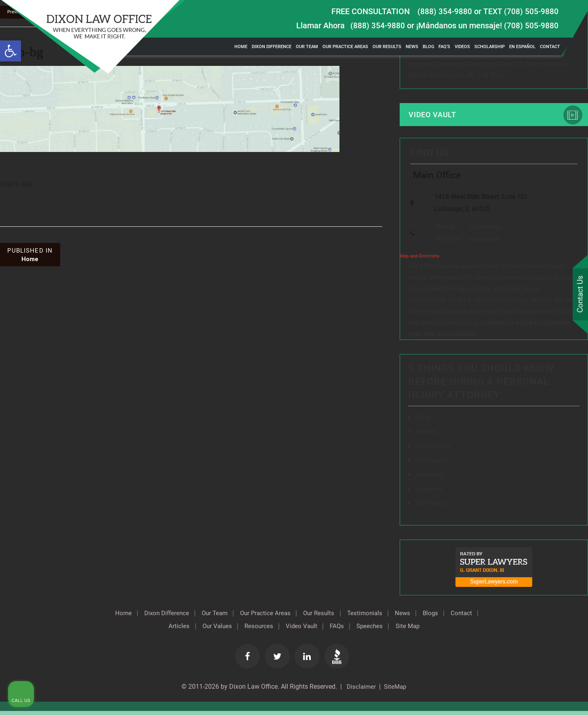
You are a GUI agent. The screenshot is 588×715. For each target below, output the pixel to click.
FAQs (424, 422)
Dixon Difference (272, 47)
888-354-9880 (482, 245)
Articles (427, 436)
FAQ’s (444, 47)
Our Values (229, 630)
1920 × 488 (16, 185)
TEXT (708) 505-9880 (521, 11)
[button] (11, 51)
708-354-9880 (482, 232)
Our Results (387, 47)
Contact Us (580, 295)
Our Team (307, 47)
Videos (462, 47)
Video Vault (434, 116)
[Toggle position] (544, 457)
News (412, 47)
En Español (522, 47)
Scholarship (490, 47)
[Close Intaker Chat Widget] (561, 457)
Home (241, 47)
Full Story (491, 76)
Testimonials (388, 617)
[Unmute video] (445, 457)
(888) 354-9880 (444, 11)
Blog (428, 47)
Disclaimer (360, 691)
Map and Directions (420, 261)
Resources (274, 630)
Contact (550, 47)
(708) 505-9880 (531, 25)
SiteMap (396, 691)
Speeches (392, 630)
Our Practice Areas (345, 47)
